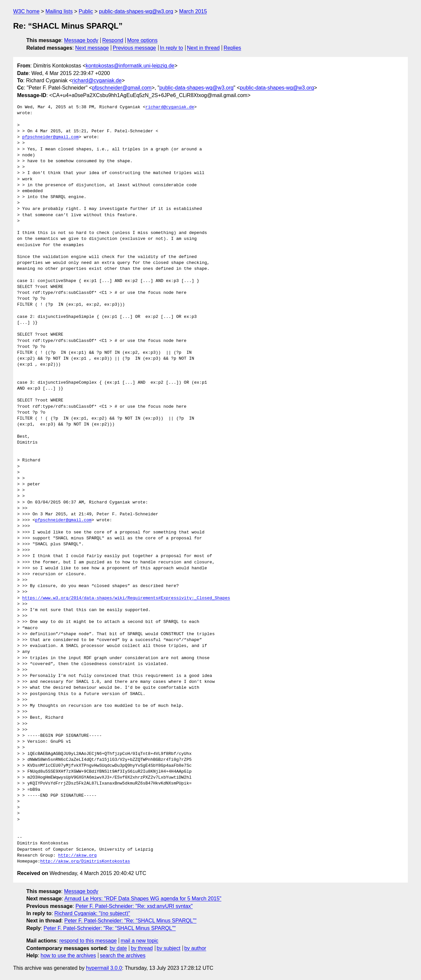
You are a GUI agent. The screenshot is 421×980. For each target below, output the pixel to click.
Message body (81, 40)
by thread (142, 948)
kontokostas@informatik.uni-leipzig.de (130, 66)
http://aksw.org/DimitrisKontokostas (85, 862)
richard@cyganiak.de (97, 80)
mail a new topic (140, 941)
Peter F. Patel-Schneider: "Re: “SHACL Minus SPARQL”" (131, 921)
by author (195, 948)
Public (86, 11)
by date (118, 948)
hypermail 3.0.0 (104, 968)
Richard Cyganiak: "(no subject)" (92, 913)
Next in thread (203, 48)
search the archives (123, 955)
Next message (92, 48)
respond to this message (88, 941)
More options (143, 40)
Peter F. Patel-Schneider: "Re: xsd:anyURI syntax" (134, 906)
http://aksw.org (77, 856)
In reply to (171, 48)
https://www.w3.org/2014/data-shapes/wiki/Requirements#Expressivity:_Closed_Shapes (126, 598)
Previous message (135, 48)
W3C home (26, 11)
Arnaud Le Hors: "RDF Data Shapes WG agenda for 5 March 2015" (143, 899)
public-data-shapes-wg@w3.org (136, 11)
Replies (232, 48)
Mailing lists (59, 11)
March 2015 (193, 11)
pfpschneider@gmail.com (122, 88)
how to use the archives (68, 955)
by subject (168, 948)
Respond (113, 40)
